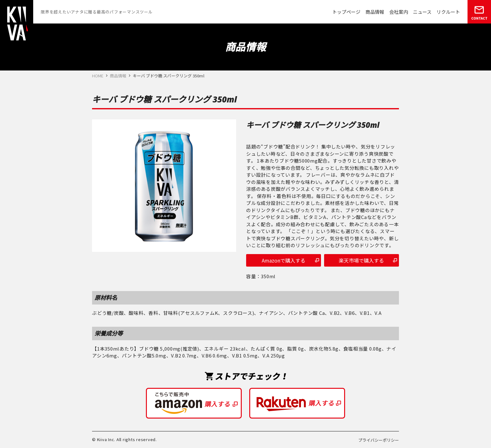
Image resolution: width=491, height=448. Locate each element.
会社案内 (399, 12)
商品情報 (375, 12)
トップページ (346, 12)
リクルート (448, 12)
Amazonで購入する (284, 260)
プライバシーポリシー (379, 440)
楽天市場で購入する (361, 260)
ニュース (422, 12)
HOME (98, 76)
